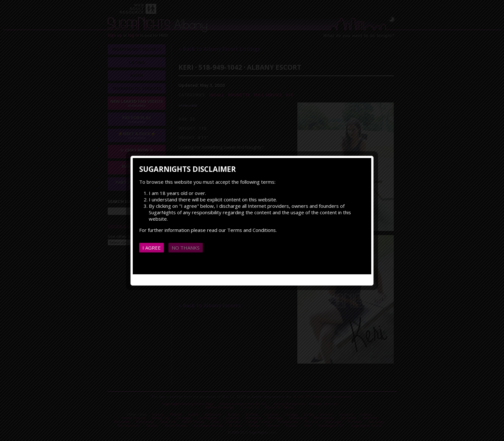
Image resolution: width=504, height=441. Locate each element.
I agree (152, 248)
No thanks (186, 248)
